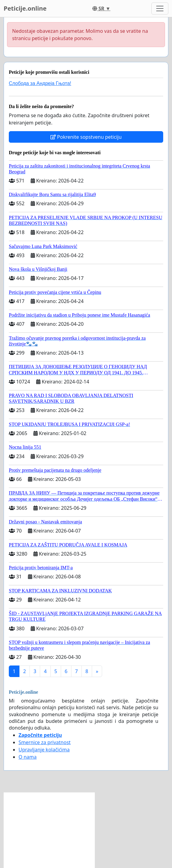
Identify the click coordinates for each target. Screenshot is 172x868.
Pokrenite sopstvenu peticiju (86, 137)
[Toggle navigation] (160, 9)
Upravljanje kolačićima (44, 750)
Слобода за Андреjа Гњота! (40, 83)
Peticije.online (25, 8)
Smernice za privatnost (45, 742)
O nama (28, 757)
